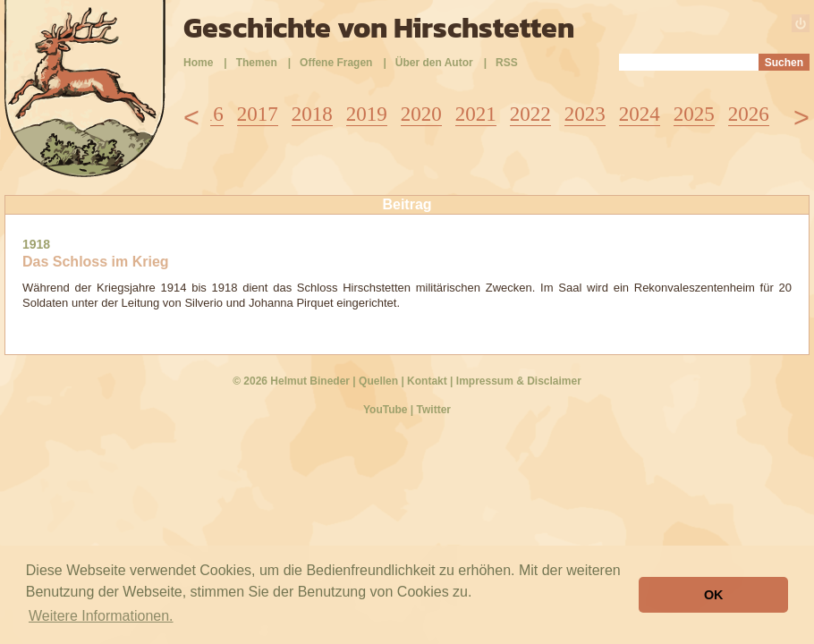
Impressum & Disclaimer (519, 381)
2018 (312, 114)
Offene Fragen (336, 63)
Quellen (378, 381)
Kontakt (427, 381)
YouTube (386, 410)
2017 (258, 114)
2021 (476, 114)
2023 (585, 114)
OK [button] (714, 595)
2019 (367, 114)
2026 (749, 114)
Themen (257, 63)
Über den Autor (434, 63)
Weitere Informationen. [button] (101, 616)
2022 (530, 114)
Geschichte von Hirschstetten (379, 28)
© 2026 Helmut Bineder (291, 381)
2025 (694, 114)
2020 (421, 114)
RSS (507, 63)
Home (198, 63)
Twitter (434, 410)
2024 (640, 114)
